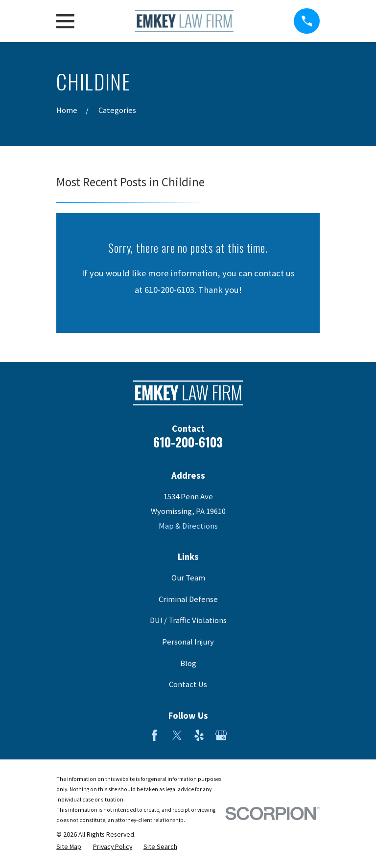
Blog (188, 663)
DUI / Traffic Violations (188, 620)
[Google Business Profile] (221, 735)
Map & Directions (188, 526)
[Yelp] (199, 735)
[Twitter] (177, 735)
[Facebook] (154, 735)
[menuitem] (69, 847)
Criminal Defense (188, 599)
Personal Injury (188, 642)
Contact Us (188, 684)
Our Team (188, 578)
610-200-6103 (188, 442)
